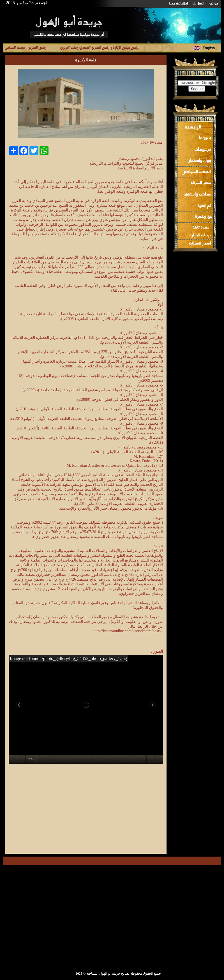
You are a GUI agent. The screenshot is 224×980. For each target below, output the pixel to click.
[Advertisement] (116, 810)
